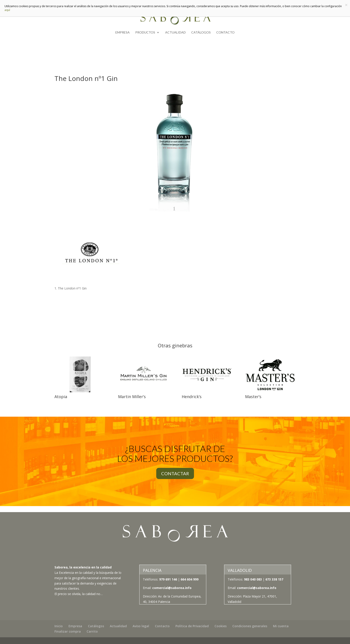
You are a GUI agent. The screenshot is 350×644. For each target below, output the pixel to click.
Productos (145, 33)
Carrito (92, 631)
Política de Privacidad (192, 626)
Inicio (59, 626)
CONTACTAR (175, 473)
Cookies (221, 626)
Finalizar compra (68, 631)
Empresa (123, 33)
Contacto (225, 33)
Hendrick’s (192, 397)
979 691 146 (168, 579)
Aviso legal (141, 626)
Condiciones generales (250, 626)
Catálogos (201, 33)
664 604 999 (190, 579)
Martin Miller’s (132, 397)
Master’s (253, 397)
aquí (7, 10)
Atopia (61, 397)
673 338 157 (274, 579)
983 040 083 (253, 579)
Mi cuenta (281, 626)
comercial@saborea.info (172, 588)
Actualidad (175, 33)
